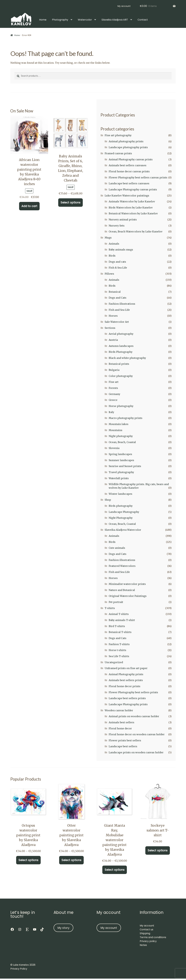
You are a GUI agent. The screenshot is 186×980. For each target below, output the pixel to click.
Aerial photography (121, 334)
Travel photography (121, 472)
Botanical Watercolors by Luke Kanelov (133, 213)
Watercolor (85, 20)
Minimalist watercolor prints (127, 584)
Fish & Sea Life (118, 268)
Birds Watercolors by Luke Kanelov (131, 208)
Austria (113, 340)
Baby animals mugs (121, 250)
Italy (111, 412)
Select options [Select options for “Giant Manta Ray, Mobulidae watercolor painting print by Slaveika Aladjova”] (115, 870)
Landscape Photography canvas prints (133, 189)
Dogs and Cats (118, 298)
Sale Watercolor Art (117, 322)
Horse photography (121, 406)
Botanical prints (119, 364)
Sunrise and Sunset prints (125, 466)
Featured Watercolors (122, 566)
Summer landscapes (121, 460)
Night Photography (121, 518)
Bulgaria (114, 370)
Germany (114, 394)
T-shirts (110, 608)
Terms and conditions (153, 937)
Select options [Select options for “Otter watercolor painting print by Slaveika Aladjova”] (71, 860)
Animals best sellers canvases (128, 165)
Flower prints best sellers (125, 740)
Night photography (121, 436)
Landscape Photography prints (128, 704)
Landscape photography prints (128, 147)
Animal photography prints (126, 141)
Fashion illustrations (122, 304)
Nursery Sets (117, 226)
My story (64, 928)
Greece (113, 400)
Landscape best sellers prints (127, 698)
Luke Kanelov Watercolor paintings (127, 196)
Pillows (109, 274)
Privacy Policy (19, 969)
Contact (143, 20)
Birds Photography (121, 352)
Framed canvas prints (118, 153)
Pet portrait (116, 602)
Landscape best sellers (123, 746)
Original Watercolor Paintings (128, 596)
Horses (113, 316)
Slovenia (114, 448)
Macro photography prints (126, 418)
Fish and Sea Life (119, 310)
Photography (60, 20)
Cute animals (117, 548)
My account (124, 6)
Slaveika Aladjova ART (115, 20)
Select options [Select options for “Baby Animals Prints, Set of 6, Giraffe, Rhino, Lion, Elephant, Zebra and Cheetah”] (70, 202)
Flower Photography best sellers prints (133, 692)
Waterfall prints (119, 478)
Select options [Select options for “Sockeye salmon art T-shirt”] (158, 850)
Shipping (145, 933)
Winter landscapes (120, 494)
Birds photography (121, 506)
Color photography (121, 376)
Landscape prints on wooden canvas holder (136, 752)
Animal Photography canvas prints (131, 159)
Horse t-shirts (117, 650)
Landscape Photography (124, 512)
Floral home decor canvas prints (129, 171)
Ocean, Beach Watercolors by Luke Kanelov (136, 231)
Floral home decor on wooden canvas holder (137, 734)
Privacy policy (148, 941)
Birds (112, 256)
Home (43, 20)
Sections (110, 328)
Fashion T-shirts (119, 644)
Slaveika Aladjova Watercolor (123, 530)
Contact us (146, 929)
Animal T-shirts (119, 614)
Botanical (115, 292)
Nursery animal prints (123, 220)
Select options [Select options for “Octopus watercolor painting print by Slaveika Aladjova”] (28, 860)
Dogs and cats (117, 262)
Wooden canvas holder (119, 710)
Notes (143, 945)
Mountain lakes (119, 424)
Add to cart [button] (29, 206)
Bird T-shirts (117, 626)
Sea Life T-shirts (119, 656)
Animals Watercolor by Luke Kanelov (132, 201)
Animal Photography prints (126, 674)
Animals (114, 244)
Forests (113, 388)
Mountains (116, 430)
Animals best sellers (121, 722)
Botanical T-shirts (120, 632)
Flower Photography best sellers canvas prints (138, 177)
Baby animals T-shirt (122, 620)
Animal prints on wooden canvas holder (134, 716)
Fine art (114, 382)
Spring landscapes (120, 454)
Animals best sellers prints (126, 680)
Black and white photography (127, 358)
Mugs (108, 238)
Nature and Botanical (122, 590)
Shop (108, 500)
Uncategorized (114, 662)
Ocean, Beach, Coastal (122, 442)
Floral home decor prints (125, 686)
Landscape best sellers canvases (129, 183)
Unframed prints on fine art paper (126, 668)
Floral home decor (120, 728)
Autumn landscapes (121, 346)
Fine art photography (118, 135)
